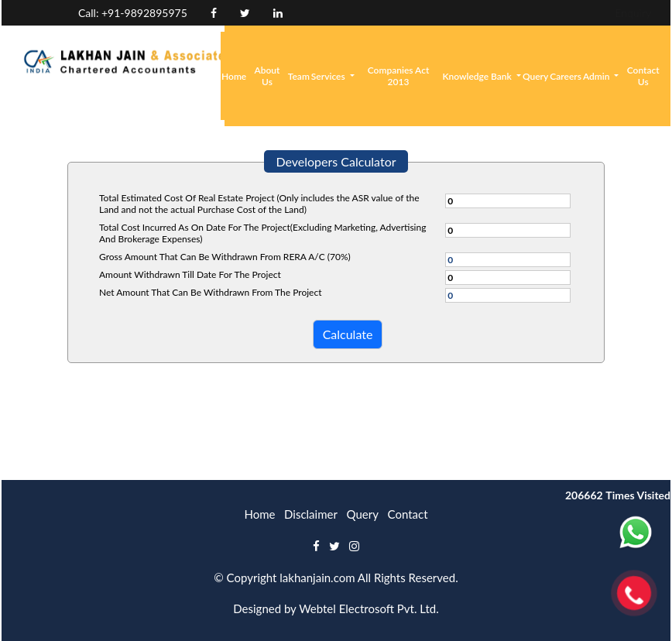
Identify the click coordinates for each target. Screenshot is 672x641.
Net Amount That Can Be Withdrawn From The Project (210, 292)
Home (234, 76)
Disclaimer (311, 514)
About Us (267, 76)
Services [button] (329, 76)
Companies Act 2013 (399, 76)
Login (583, 13)
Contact (408, 514)
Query (535, 76)
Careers (566, 76)
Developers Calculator (336, 161)
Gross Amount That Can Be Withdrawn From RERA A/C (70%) (225, 257)
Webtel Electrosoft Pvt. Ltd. (369, 608)
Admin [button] (598, 76)
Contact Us (643, 76)
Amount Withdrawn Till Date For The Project (190, 274)
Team (299, 76)
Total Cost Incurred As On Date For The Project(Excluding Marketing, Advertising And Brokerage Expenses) (262, 233)
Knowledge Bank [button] (478, 76)
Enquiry (528, 13)
